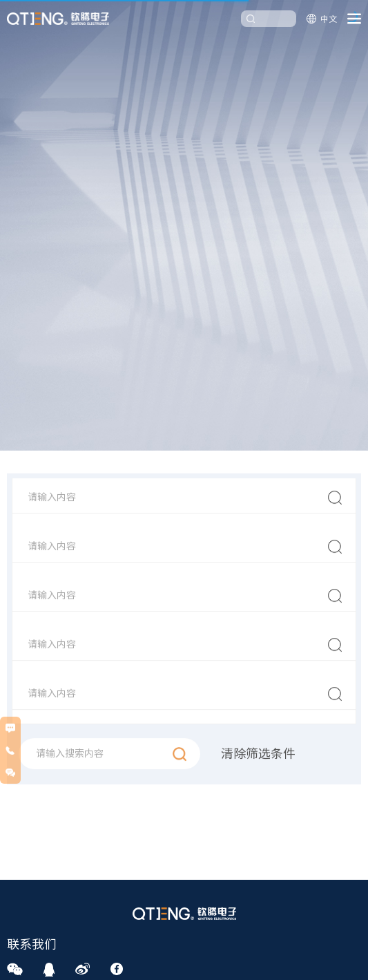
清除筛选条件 (258, 755)
